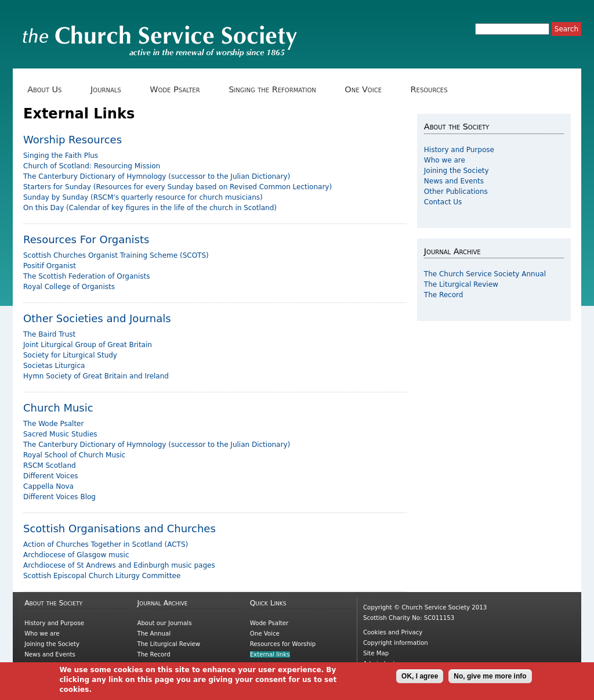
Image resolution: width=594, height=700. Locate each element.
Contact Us (443, 202)
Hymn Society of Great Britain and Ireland (96, 376)
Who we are (445, 160)
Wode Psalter (179, 90)
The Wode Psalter (53, 424)
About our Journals (164, 623)
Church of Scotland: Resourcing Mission (92, 166)
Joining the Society (457, 171)
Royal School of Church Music (74, 455)
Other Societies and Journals (97, 318)
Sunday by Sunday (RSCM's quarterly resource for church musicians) (143, 197)
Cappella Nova (48, 486)
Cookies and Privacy (393, 632)
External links (270, 654)
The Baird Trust (49, 334)
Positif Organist (50, 266)
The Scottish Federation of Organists (87, 276)
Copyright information (396, 643)
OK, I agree (420, 679)
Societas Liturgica (54, 366)
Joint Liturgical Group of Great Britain (88, 345)
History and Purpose (459, 150)
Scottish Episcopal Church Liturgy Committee (102, 576)
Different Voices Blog (59, 497)
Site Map (376, 653)
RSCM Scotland (50, 466)
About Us (49, 90)
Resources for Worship (283, 644)
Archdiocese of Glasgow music (76, 555)
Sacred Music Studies (60, 434)
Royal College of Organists (69, 287)
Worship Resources (73, 140)
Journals (110, 90)
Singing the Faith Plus (61, 156)
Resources (433, 90)
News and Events (454, 181)
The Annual (154, 634)
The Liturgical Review (461, 284)
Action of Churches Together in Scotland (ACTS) (106, 544)
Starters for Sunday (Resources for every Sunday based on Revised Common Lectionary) (178, 187)
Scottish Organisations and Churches (119, 528)
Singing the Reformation (276, 90)
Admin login (381, 664)
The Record (444, 295)
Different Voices (51, 476)
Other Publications (456, 192)
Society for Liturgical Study (70, 355)
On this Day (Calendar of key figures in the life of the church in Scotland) (150, 208)
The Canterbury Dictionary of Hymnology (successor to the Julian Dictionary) (157, 176)
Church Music (58, 408)
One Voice (367, 90)
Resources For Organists (86, 239)
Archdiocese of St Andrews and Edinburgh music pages (119, 565)
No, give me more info (490, 679)
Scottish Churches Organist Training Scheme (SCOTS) (116, 255)
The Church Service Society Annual (485, 274)
